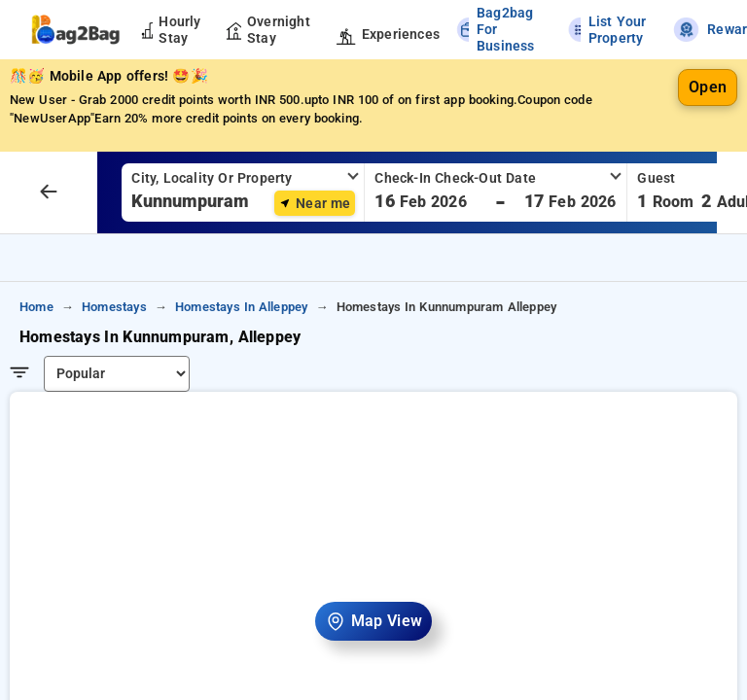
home (36, 307)
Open (708, 87)
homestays (114, 307)
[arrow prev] (49, 192)
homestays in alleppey (241, 307)
